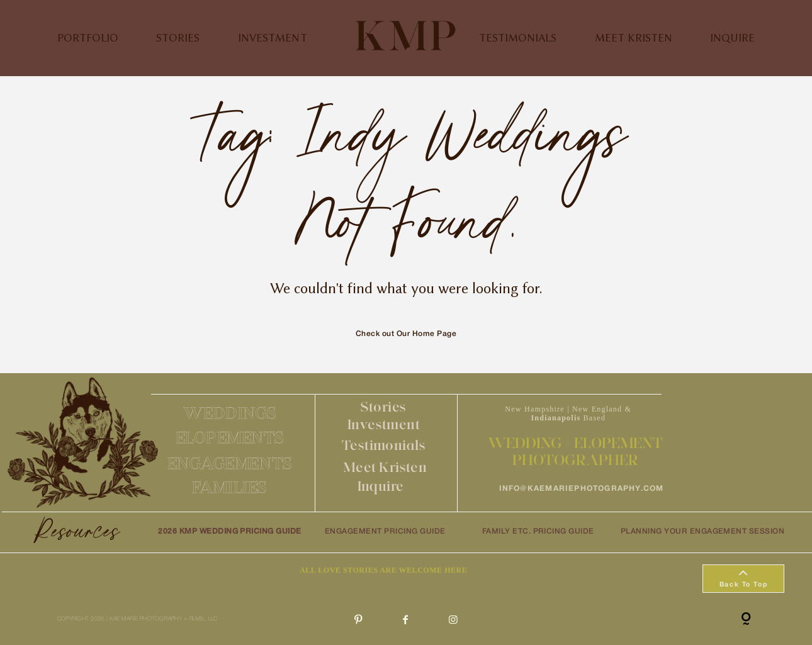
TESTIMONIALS (518, 38)
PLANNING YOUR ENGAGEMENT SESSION (702, 531)
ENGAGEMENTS (230, 463)
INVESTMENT (273, 38)
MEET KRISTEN (634, 38)
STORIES (178, 38)
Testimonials (384, 445)
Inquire (381, 486)
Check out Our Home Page (406, 334)
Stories (384, 407)
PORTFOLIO (88, 38)
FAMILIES (229, 487)
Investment (384, 424)
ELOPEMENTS (230, 437)
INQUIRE (732, 38)
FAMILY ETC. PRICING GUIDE (538, 531)
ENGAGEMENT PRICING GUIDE (385, 531)
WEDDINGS (230, 413)
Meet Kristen (385, 467)
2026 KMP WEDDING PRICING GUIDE (230, 531)
